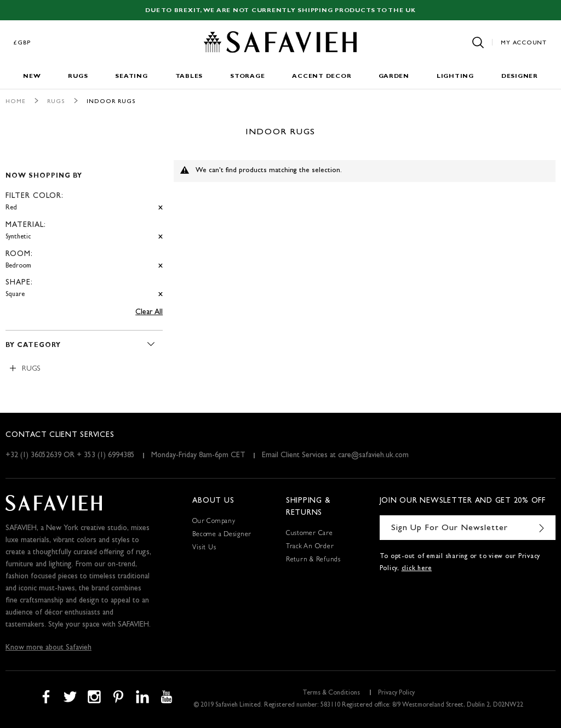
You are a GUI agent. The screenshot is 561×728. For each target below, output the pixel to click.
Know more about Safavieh (48, 648)
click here (417, 569)
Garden (394, 76)
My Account (524, 43)
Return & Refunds (313, 560)
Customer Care (310, 534)
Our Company (214, 522)
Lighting (455, 76)
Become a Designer (222, 535)
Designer (520, 76)
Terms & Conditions (331, 693)
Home (16, 102)
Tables (189, 76)
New (32, 76)
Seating (131, 76)
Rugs (78, 76)
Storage (247, 76)
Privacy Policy (396, 693)
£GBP (22, 43)
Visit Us (204, 548)
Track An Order (310, 547)
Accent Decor (322, 76)
